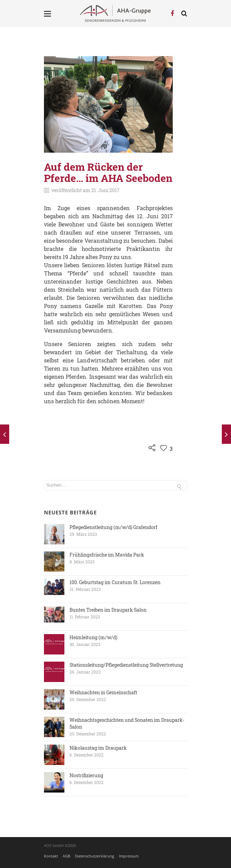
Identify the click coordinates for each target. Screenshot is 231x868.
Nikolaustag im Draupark (98, 748)
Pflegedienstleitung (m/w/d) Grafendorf (113, 527)
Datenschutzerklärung (95, 856)
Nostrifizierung (86, 775)
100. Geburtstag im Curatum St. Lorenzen (115, 582)
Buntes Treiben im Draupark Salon (108, 610)
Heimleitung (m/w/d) (93, 637)
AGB (66, 856)
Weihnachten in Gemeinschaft (103, 692)
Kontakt (51, 856)
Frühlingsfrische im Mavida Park (107, 555)
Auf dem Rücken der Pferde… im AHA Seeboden (108, 172)
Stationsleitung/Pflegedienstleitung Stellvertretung (126, 665)
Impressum (129, 856)
